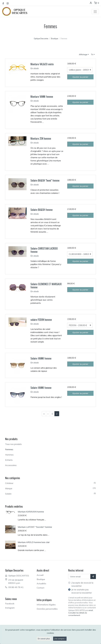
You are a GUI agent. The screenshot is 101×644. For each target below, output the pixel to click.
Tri (92, 54)
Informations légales (46, 605)
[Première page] (44, 414)
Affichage (83, 54)
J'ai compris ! (60, 639)
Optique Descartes (41, 38)
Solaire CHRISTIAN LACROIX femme (44, 250)
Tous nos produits (13, 444)
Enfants (9, 460)
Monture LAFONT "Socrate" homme (35, 527)
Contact (41, 588)
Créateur (50, 483)
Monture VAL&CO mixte (42, 64)
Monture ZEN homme (41, 138)
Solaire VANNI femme (41, 358)
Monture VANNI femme (42, 97)
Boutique (41, 579)
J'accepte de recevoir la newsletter (82, 584)
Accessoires (11, 465)
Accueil (40, 575)
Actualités (41, 583)
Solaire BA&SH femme (42, 210)
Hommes (9, 455)
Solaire (50, 494)
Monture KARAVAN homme (31, 512)
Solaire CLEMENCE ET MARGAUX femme (46, 286)
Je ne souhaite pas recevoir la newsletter (82, 591)
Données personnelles (47, 609)
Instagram (10, 608)
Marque (50, 488)
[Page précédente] (48, 414)
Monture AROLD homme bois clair (34, 542)
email (91, 610)
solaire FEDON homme (41, 320)
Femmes (9, 449)
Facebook (10, 604)
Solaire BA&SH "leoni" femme (45, 180)
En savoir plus (44, 639)
